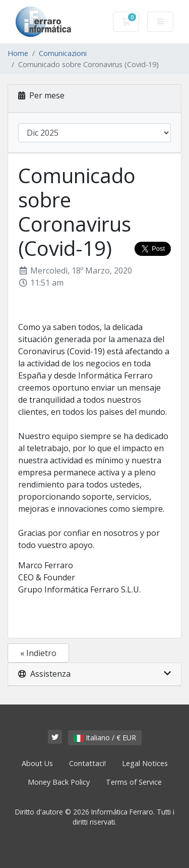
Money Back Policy (59, 782)
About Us (37, 763)
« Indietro (38, 653)
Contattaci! (87, 763)
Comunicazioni (63, 53)
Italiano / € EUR (105, 738)
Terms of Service (134, 782)
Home (18, 53)
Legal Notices (145, 763)
